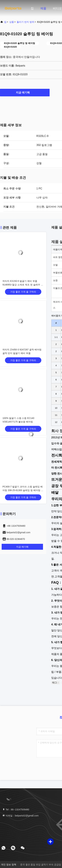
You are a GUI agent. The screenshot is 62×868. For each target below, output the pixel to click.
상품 (12, 22)
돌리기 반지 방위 (25, 22)
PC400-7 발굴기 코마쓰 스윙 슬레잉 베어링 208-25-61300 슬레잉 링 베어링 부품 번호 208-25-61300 (23, 490)
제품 (43, 8)
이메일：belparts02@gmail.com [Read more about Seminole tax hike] (20, 816)
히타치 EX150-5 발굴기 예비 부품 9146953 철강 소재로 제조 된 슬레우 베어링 (23, 285)
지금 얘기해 (25, 92)
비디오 (57, 8)
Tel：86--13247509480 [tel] (16, 810)
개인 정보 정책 (9, 865)
